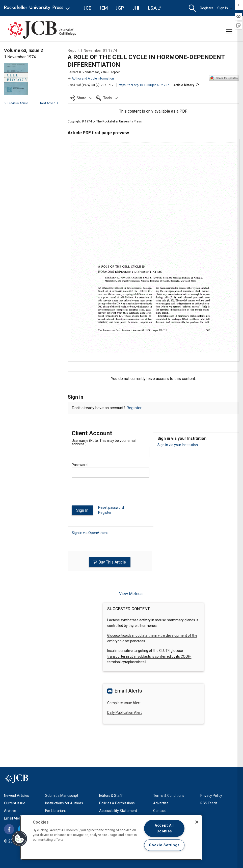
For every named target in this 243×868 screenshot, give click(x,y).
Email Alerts (14, 818)
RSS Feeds (209, 803)
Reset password (111, 507)
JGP (120, 8)
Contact (159, 810)
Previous (16, 103)
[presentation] (110, 494)
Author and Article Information (91, 79)
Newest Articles (17, 795)
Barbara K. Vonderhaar (83, 72)
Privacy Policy (211, 795)
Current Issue (15, 803)
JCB (88, 8)
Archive (10, 810)
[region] (111, 837)
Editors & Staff (111, 795)
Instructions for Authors (64, 803)
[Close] (197, 822)
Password (80, 465)
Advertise (161, 803)
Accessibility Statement (118, 810)
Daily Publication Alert (125, 712)
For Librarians (56, 810)
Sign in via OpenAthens (90, 533)
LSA (152, 8)
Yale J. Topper (110, 72)
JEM (104, 8)
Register (207, 8)
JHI (136, 8)
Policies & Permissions (117, 803)
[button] (192, 8)
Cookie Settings (164, 845)
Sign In (225, 8)
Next (49, 103)
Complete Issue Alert (124, 703)
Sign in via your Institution (178, 445)
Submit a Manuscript (62, 795)
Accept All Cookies (164, 828)
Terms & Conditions (169, 795)
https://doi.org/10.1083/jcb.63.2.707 (144, 85)
